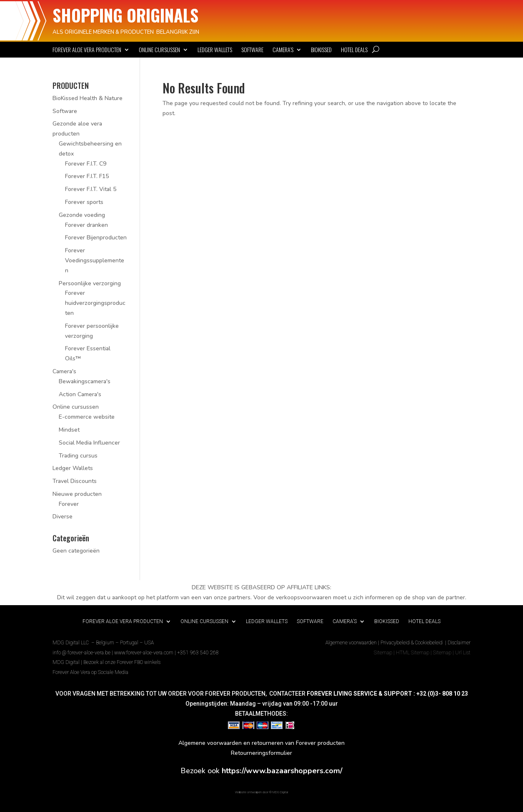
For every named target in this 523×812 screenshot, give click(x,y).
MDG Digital (66, 662)
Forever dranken (86, 225)
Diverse (63, 517)
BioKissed (321, 50)
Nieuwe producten (77, 494)
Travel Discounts (75, 481)
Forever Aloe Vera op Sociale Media (90, 672)
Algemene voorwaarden (351, 643)
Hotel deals (354, 50)
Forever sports (84, 202)
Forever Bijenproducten (96, 238)
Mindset (69, 430)
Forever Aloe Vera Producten (87, 50)
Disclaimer (459, 643)
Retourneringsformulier (261, 753)
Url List (463, 653)
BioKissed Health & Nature (88, 98)
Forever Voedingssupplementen (95, 260)
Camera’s (283, 50)
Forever (69, 504)
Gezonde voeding (82, 215)
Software (252, 50)
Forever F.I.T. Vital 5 (91, 189)
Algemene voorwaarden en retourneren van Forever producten (261, 743)
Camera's (64, 371)
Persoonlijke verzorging (90, 283)
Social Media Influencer (89, 443)
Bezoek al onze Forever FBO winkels (122, 662)
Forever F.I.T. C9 (86, 164)
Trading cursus (78, 456)
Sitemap (383, 653)
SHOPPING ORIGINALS (125, 15)
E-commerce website (87, 417)
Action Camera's (80, 394)
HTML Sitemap (413, 653)
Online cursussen (159, 50)
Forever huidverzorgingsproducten (95, 303)
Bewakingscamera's (85, 381)
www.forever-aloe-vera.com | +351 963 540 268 (166, 653)
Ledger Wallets (215, 50)
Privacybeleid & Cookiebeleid (412, 643)
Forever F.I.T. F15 (87, 176)
